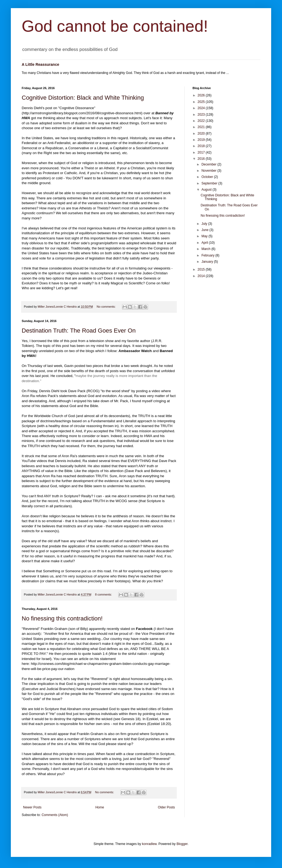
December (209, 164)
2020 (202, 134)
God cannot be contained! (115, 26)
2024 (202, 108)
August (207, 190)
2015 (202, 269)
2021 (202, 127)
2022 (202, 121)
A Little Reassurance (40, 64)
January (208, 262)
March (206, 249)
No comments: (107, 307)
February (208, 255)
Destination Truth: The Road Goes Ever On (79, 331)
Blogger (182, 844)
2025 (202, 102)
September (210, 183)
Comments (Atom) (55, 815)
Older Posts (166, 807)
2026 (202, 95)
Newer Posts (32, 807)
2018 (202, 146)
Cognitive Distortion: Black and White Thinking (83, 98)
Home (100, 807)
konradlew (149, 844)
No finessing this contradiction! (62, 618)
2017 (202, 152)
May (205, 236)
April (205, 243)
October (208, 177)
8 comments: (104, 594)
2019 (202, 140)
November (209, 171)
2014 (202, 276)
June (205, 230)
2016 (202, 159)
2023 (202, 115)
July (205, 224)
